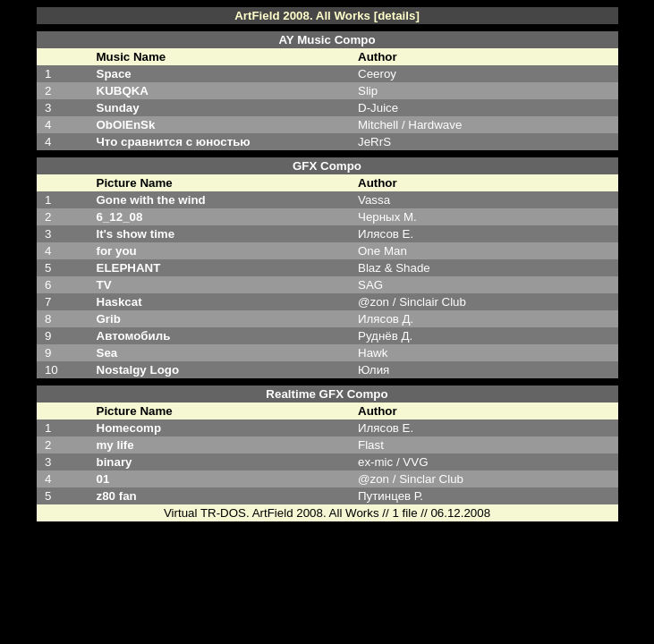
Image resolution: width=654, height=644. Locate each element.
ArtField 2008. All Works (302, 16)
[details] (397, 16)
